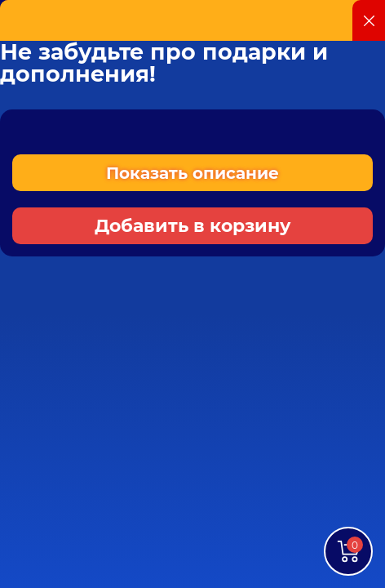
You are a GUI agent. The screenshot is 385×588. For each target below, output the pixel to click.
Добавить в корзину (193, 226)
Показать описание (192, 173)
